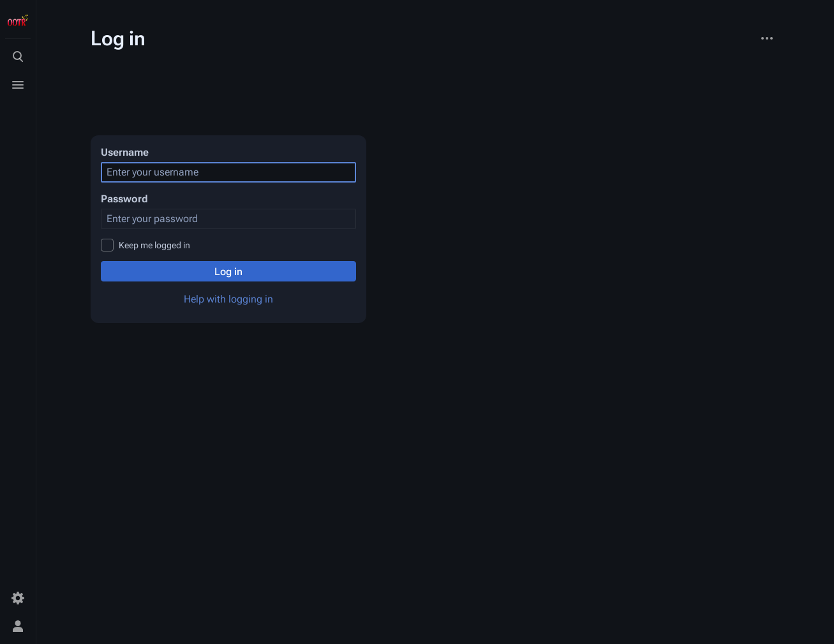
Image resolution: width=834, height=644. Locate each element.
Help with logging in (228, 299)
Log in (228, 272)
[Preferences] (18, 598)
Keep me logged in (154, 245)
